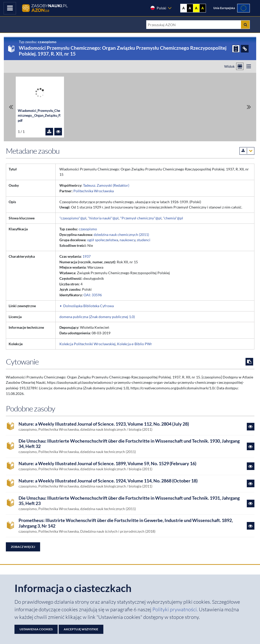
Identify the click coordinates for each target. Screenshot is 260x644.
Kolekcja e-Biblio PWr (135, 344)
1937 (87, 256)
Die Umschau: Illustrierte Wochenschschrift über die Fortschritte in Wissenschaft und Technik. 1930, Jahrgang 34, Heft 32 (129, 444)
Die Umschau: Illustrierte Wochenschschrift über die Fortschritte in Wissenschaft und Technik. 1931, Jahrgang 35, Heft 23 (129, 501)
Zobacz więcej (23, 547)
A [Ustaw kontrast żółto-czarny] (196, 8)
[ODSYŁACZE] (245, 49)
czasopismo (88, 229)
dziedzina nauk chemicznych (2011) (121, 234)
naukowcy (127, 240)
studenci (144, 240)
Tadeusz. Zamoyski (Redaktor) (106, 185)
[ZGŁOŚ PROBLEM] (236, 49)
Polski (158, 8)
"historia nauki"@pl (103, 218)
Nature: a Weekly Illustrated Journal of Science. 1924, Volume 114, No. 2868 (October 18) (108, 481)
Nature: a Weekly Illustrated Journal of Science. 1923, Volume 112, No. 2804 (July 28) (104, 424)
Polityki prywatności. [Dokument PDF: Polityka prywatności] (176, 609)
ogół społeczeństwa (103, 240)
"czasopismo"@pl (73, 218)
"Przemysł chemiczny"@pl (141, 218)
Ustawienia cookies (36, 629)
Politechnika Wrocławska (94, 191)
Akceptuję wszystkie (81, 629)
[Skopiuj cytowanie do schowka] (249, 362)
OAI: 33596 (93, 295)
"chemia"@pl (173, 218)
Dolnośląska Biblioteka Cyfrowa (88, 306)
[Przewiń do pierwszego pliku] (11, 107)
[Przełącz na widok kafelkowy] (240, 66)
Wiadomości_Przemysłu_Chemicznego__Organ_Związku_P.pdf (39, 116)
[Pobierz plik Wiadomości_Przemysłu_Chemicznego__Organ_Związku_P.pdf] (49, 132)
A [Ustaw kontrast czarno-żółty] (203, 8)
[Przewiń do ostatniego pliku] (249, 107)
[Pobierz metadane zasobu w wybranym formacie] (247, 151)
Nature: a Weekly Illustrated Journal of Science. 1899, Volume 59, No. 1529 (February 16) (107, 464)
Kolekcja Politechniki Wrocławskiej (87, 344)
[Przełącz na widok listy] (249, 66)
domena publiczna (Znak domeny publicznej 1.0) (97, 317)
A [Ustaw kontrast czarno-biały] (190, 8)
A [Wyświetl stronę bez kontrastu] (184, 8)
